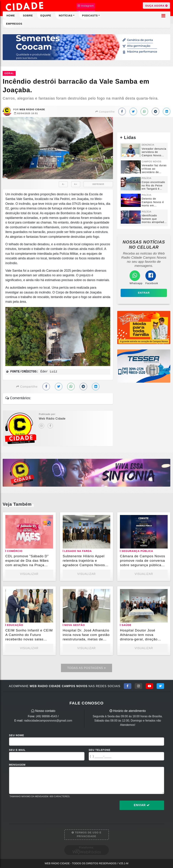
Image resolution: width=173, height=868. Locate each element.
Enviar (142, 805)
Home (11, 16)
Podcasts (90, 16)
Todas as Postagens (86, 668)
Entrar (144, 293)
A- (63, 184)
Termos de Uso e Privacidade (86, 834)
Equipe (46, 16)
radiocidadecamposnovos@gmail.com (48, 721)
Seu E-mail (17, 750)
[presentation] (36, 808)
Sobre (28, 16)
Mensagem (17, 765)
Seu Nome (17, 735)
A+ (76, 184)
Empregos (14, 24)
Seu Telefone (100, 750)
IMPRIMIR (98, 184)
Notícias (66, 16)
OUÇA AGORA (156, 6)
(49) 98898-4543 (47, 716)
